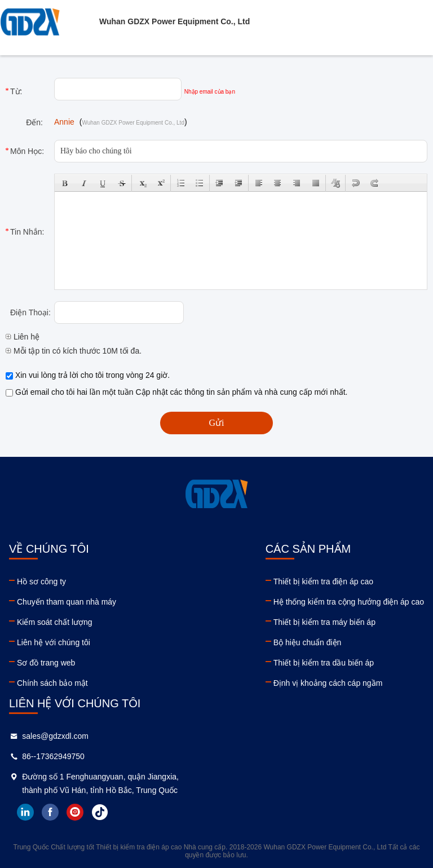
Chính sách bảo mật (52, 683)
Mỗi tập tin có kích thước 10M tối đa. (74, 351)
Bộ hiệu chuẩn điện (308, 642)
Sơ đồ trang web (46, 663)
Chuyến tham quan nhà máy (67, 602)
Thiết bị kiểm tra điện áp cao (323, 581)
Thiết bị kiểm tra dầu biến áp (324, 663)
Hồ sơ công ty (41, 581)
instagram (75, 812)
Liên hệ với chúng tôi (54, 642)
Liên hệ (23, 337)
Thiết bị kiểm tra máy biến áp (324, 622)
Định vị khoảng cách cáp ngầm (328, 683)
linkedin (25, 812)
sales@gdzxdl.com (55, 736)
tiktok (100, 812)
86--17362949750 (53, 756)
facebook (50, 812)
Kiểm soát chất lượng (55, 622)
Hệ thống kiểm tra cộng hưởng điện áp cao (349, 602)
